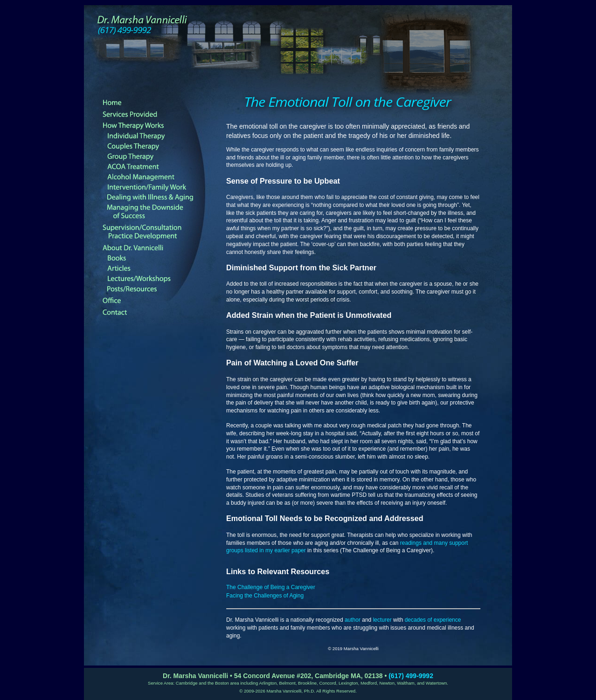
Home (153, 103)
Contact (153, 312)
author (353, 620)
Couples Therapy (158, 146)
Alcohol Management (158, 177)
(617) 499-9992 (411, 676)
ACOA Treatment (158, 167)
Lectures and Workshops (158, 279)
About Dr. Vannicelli (153, 248)
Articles (158, 268)
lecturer (382, 620)
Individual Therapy (158, 136)
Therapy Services (153, 114)
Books (158, 258)
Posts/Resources (158, 289)
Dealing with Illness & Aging (158, 198)
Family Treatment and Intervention (158, 187)
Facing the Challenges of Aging (265, 596)
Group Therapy (158, 157)
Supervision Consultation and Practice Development (153, 232)
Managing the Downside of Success (158, 212)
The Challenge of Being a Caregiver (271, 587)
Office (153, 301)
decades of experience (433, 620)
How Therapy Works (153, 126)
